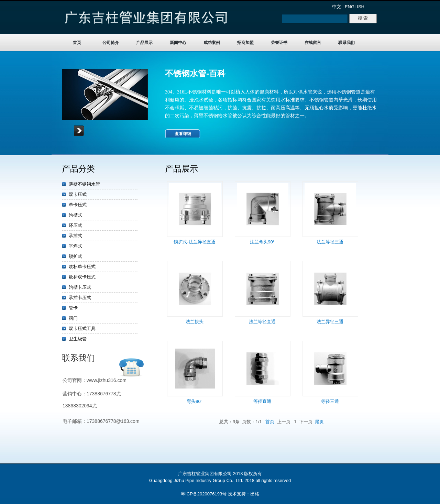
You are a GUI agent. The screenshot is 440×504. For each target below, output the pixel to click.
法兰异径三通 (330, 322)
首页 (77, 43)
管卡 (73, 308)
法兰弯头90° (262, 242)
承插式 (75, 236)
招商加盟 (245, 43)
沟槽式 (75, 215)
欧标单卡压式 (82, 267)
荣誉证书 (279, 43)
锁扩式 (75, 256)
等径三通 (330, 401)
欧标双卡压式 (82, 277)
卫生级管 (78, 339)
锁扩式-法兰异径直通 (194, 242)
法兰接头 (195, 322)
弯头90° (195, 401)
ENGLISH (355, 7)
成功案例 (212, 43)
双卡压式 (78, 194)
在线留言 (313, 43)
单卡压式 (78, 205)
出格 (255, 494)
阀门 (73, 318)
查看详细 (183, 134)
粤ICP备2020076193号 (204, 494)
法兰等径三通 (330, 242)
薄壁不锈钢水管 (84, 184)
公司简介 (111, 43)
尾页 (319, 422)
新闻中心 (178, 43)
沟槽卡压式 (80, 287)
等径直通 (262, 401)
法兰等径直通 (262, 322)
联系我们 (346, 43)
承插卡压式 (80, 298)
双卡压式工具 (82, 328)
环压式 (75, 225)
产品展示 (144, 43)
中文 (337, 7)
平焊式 (75, 246)
